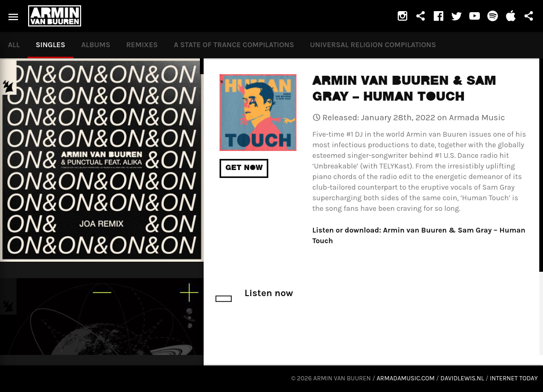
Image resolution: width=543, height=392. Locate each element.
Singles (50, 45)
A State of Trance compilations (234, 45)
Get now (244, 168)
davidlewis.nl (462, 378)
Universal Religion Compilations (373, 45)
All (14, 45)
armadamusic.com (406, 378)
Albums (96, 45)
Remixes (142, 45)
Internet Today (514, 378)
